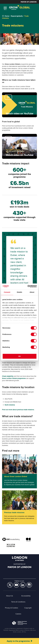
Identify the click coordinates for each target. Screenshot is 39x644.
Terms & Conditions (18, 602)
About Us (10, 596)
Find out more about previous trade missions (18, 410)
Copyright (28, 608)
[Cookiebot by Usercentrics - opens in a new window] (28, 286)
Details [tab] (20, 292)
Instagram (29, 585)
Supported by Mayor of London (19, 566)
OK (19, 356)
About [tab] (32, 292)
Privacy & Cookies (11, 608)
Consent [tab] (7, 292)
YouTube (16, 585)
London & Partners (20, 559)
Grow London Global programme (14, 378)
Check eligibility (8, 376)
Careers (18, 614)
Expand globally (17, 16)
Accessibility (26, 596)
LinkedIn (23, 585)
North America (10, 405)
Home (7, 16)
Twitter (10, 585)
